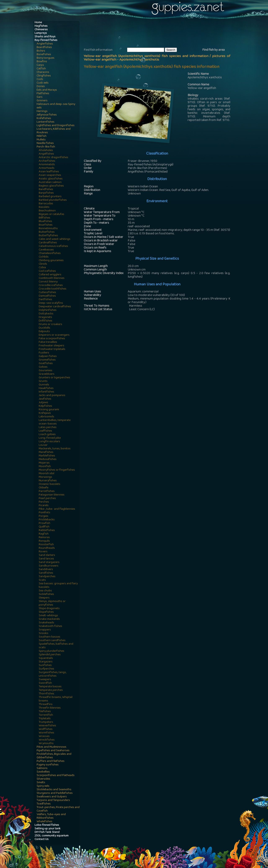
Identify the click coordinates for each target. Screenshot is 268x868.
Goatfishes (46, 364)
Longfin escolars (49, 442)
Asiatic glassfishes (51, 179)
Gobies (43, 367)
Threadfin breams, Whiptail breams (56, 699)
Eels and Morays (47, 90)
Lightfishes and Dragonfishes (56, 126)
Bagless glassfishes (51, 186)
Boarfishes (46, 225)
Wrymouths (46, 744)
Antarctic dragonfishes (53, 158)
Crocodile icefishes (51, 285)
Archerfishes (47, 161)
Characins (43, 72)
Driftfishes (46, 321)
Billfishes (44, 218)
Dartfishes (45, 300)
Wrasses (44, 736)
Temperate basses (50, 687)
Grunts (43, 381)
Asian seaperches (50, 175)
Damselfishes (47, 296)
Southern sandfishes (52, 641)
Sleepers (44, 598)
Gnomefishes (47, 360)
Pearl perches (47, 499)
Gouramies (46, 371)
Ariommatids (47, 165)
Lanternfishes (46, 122)
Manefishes (46, 452)
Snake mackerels (49, 619)
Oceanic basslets (50, 484)
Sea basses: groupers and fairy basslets (58, 586)
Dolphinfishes (48, 310)
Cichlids (44, 257)
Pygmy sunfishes (48, 765)
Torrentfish (46, 715)
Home (38, 23)
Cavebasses (46, 250)
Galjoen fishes (48, 356)
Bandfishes (46, 190)
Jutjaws (43, 403)
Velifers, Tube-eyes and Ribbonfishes (51, 816)
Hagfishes (41, 26)
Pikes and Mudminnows (52, 747)
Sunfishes (45, 665)
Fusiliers (44, 353)
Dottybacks (46, 314)
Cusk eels (43, 83)
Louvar (43, 445)
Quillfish (44, 527)
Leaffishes (45, 431)
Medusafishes (48, 459)
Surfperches (46, 669)
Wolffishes (46, 729)
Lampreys (41, 33)
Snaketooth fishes (50, 626)
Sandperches (47, 577)
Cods (40, 79)
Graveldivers (47, 374)
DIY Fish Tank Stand (47, 832)
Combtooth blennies (52, 278)
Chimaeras (41, 30)
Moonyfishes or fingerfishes (57, 470)
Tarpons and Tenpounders (53, 800)
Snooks (44, 634)
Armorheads (47, 168)
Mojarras (44, 463)
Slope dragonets (49, 609)
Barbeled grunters (50, 197)
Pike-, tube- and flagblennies (57, 509)
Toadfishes (44, 804)
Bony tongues (46, 58)
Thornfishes (46, 694)
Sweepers (45, 680)
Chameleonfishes (50, 254)
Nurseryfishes (48, 481)
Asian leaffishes (49, 172)
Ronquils (44, 541)
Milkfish (42, 136)
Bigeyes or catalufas (52, 214)
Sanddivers (46, 570)
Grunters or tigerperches (54, 378)
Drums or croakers (50, 325)
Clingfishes (44, 76)
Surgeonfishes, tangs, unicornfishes (53, 674)
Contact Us (42, 839)
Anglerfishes (45, 44)
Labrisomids (46, 417)
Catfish (41, 69)
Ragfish (44, 534)
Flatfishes (43, 94)
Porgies (44, 516)
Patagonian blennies (52, 495)
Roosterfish (46, 545)
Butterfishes (47, 232)
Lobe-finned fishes (47, 825)
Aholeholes (46, 151)
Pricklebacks (47, 520)
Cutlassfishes (47, 293)
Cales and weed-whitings (55, 239)
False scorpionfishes (52, 339)
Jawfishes (45, 399)
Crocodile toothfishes (53, 289)
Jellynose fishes (47, 115)
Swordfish (45, 683)
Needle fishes (45, 143)
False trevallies (48, 342)
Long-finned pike (50, 438)
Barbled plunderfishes (53, 200)
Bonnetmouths (48, 229)
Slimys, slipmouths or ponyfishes (52, 603)
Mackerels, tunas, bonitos (55, 449)
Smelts (41, 783)
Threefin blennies (50, 708)
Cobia (42, 268)
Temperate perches (51, 690)
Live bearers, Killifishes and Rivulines (54, 131)
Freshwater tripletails (52, 349)
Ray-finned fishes (46, 40)
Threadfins (46, 705)
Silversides (43, 779)
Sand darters (47, 555)
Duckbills (44, 328)
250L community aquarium (52, 836)
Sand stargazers (49, 562)
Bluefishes (45, 222)
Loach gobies (47, 435)
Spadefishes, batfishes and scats (56, 646)
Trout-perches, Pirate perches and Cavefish (58, 809)
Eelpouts (44, 332)
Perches (44, 502)
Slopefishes (46, 612)
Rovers (43, 552)
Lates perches (48, 428)
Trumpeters (46, 722)
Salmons (42, 768)
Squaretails (46, 658)
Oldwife (44, 488)
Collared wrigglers (50, 275)
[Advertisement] (160, 34)
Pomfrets (44, 513)
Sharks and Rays (45, 37)
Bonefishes (44, 55)
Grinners (42, 101)
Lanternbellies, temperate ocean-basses (55, 422)
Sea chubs (45, 591)
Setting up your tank (48, 829)
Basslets (44, 207)
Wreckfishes (47, 740)
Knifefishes (44, 119)
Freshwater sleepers (52, 346)
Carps (40, 65)
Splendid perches (50, 655)
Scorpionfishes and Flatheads (56, 776)
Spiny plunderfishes (52, 651)
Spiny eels (43, 786)
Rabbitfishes (47, 531)
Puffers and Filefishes (51, 761)
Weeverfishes (47, 726)
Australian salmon (50, 182)
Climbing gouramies (51, 261)
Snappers (45, 630)
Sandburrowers (49, 566)
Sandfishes (46, 573)
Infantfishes (46, 392)
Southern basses (50, 637)
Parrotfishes (47, 491)
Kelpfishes (45, 406)
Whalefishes (44, 822)
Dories (41, 87)
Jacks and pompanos (52, 396)
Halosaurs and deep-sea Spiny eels (56, 106)
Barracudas (46, 204)
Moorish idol (46, 474)
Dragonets (45, 317)
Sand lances (46, 559)
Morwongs (45, 477)
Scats (42, 580)
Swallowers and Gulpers (52, 797)
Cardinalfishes (48, 243)
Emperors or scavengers (54, 335)
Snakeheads (46, 623)
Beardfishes (44, 48)
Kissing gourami (49, 410)
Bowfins (42, 62)
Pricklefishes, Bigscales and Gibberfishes (54, 756)
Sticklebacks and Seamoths (54, 790)
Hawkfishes (46, 388)
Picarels (44, 506)
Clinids (43, 264)
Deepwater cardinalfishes (55, 307)
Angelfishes (46, 154)
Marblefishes (47, 456)
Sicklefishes (46, 594)
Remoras (44, 538)
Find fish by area (213, 50)
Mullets (41, 140)
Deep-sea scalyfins (51, 303)
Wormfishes (46, 733)
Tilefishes (45, 712)
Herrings (42, 111)
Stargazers (46, 662)
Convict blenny (48, 282)
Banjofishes (46, 193)
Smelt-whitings (48, 616)
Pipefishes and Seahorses (53, 751)
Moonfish (45, 467)
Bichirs (41, 51)
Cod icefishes (47, 271)
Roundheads (47, 548)
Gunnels (44, 385)
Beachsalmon (47, 211)
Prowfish (44, 523)
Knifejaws (45, 413)
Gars (40, 97)
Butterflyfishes (48, 236)
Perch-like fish (46, 147)
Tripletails (45, 719)
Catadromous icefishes (53, 246)
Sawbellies (43, 772)
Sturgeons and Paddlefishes (55, 793)
